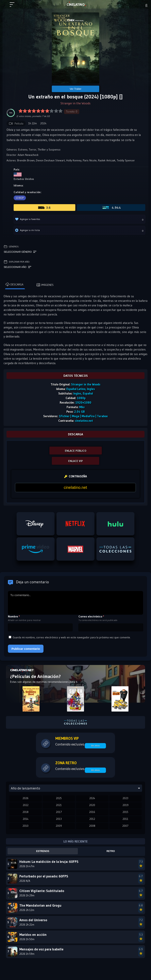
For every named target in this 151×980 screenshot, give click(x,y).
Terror (33, 150)
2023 (125, 798)
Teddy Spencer (126, 160)
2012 (92, 819)
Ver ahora (95, 746)
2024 (92, 798)
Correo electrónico (91, 616)
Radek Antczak (107, 160)
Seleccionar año (17, 267)
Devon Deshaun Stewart (50, 160)
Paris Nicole (90, 160)
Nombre (14, 616)
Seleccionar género (20, 252)
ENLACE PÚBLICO (76, 451)
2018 (25, 812)
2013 (59, 819)
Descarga (14, 284)
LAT (76, 5)
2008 (92, 826)
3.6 (44, 208)
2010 (25, 826)
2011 (125, 819)
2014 (26, 819)
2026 (25, 798)
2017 (59, 812)
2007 (125, 826)
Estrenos (43, 851)
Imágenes (45, 285)
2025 (59, 798)
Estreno (23, 150)
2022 (26, 805)
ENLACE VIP (75, 461)
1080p (20, 198)
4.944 (111, 208)
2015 (125, 812)
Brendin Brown (26, 160)
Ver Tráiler (75, 89)
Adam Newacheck (28, 155)
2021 (59, 805)
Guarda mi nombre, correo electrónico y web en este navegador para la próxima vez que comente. (72, 637)
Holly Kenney (74, 160)
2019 (126, 805)
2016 (92, 812)
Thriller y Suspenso (49, 150)
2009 (59, 826)
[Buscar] (146, 6)
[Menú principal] (14, 6)
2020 (92, 805)
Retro (111, 851)
